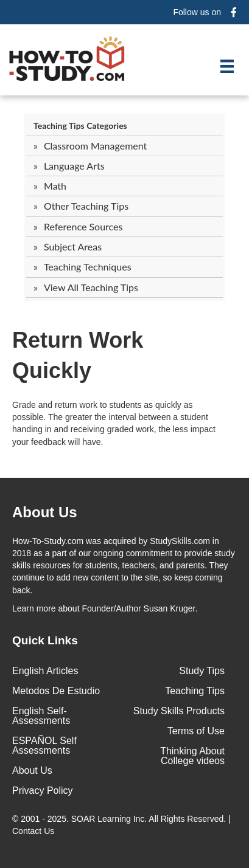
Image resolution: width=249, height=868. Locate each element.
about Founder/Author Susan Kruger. (105, 608)
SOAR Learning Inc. (109, 819)
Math (55, 186)
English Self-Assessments (41, 716)
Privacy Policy (43, 790)
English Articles (45, 671)
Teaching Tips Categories (80, 126)
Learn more (34, 608)
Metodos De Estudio (56, 691)
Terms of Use (196, 731)
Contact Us (34, 831)
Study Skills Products (179, 711)
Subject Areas (73, 246)
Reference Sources (83, 226)
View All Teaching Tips (91, 287)
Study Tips (202, 671)
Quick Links (45, 640)
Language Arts (74, 166)
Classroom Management (95, 146)
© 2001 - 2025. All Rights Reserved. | (121, 825)
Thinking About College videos (192, 756)
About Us (32, 770)
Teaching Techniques (88, 267)
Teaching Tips (195, 691)
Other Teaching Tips (86, 206)
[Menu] (227, 66)
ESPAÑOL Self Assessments (44, 746)
